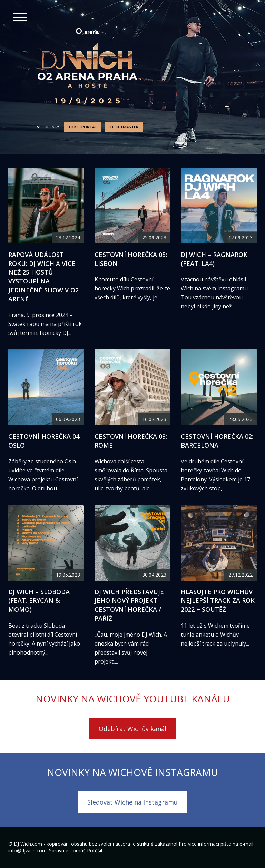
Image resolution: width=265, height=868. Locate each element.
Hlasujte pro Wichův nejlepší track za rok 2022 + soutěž (218, 601)
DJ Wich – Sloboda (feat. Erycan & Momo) (39, 601)
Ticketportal (82, 127)
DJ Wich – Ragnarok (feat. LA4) (214, 259)
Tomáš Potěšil (86, 851)
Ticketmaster (124, 127)
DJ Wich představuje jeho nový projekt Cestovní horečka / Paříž (129, 605)
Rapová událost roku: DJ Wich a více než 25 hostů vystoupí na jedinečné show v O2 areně (43, 277)
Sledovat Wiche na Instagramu (132, 802)
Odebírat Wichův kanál (132, 729)
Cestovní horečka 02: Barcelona (217, 441)
